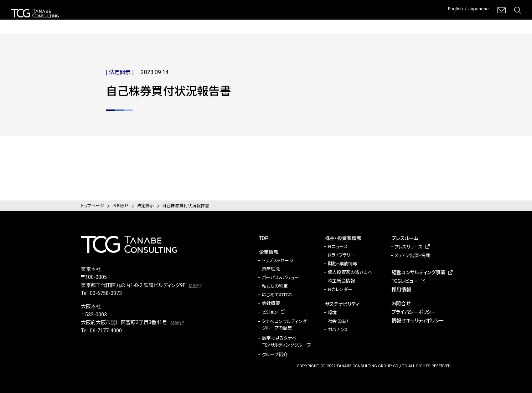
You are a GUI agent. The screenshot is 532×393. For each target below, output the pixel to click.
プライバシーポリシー (414, 312)
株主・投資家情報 (244, 21)
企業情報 (201, 21)
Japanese (476, 10)
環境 (332, 313)
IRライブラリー (342, 255)
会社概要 (271, 303)
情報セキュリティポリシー (418, 321)
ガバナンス (338, 330)
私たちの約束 (275, 286)
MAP (193, 286)
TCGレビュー (465, 21)
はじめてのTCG (277, 295)
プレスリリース (409, 247)
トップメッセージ (278, 261)
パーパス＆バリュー (281, 278)
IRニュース (338, 247)
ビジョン (270, 312)
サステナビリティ (297, 21)
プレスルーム (345, 21)
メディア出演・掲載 (412, 256)
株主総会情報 (341, 281)
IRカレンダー (340, 289)
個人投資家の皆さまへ (350, 272)
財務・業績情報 (343, 264)
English (449, 10)
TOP (264, 238)
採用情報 (511, 21)
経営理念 (271, 269)
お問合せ (401, 303)
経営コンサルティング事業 (401, 21)
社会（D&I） (338, 321)
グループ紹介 (275, 355)
